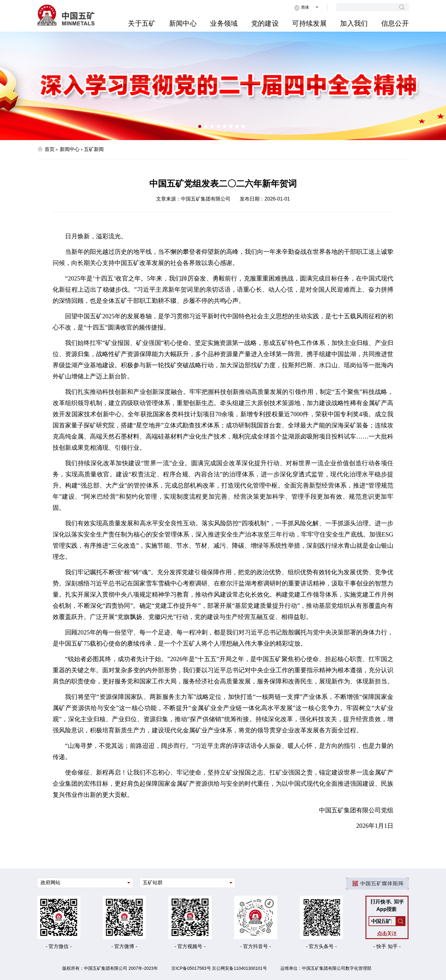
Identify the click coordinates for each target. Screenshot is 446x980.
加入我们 (354, 23)
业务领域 (224, 23)
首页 (46, 149)
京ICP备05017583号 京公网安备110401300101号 (219, 968)
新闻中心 (183, 23)
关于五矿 (142, 23)
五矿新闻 (94, 149)
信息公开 (395, 23)
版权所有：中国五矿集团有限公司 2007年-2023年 (110, 968)
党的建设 (265, 23)
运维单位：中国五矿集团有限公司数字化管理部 (326, 968)
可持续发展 (309, 23)
